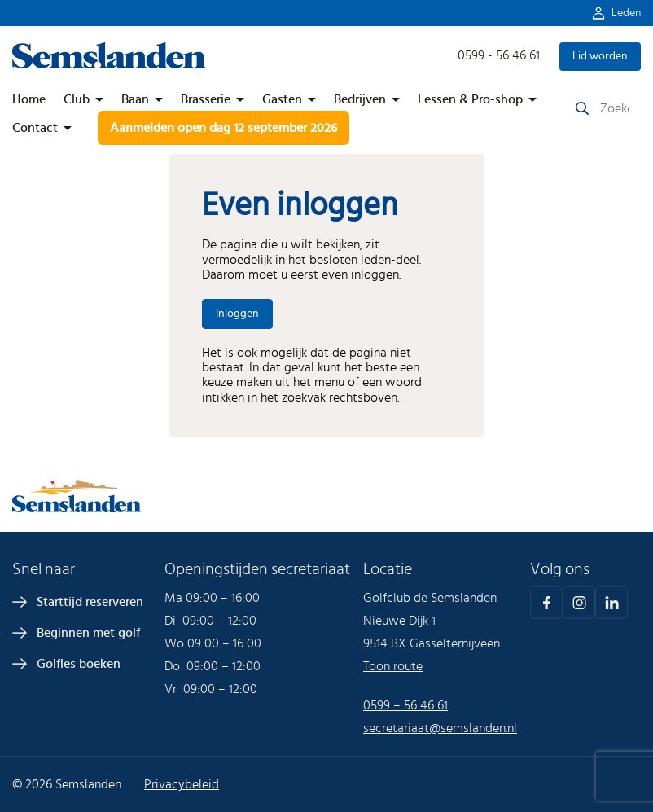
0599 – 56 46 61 (405, 705)
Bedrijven (360, 99)
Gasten (282, 99)
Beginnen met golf (88, 633)
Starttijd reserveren (90, 602)
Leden (626, 13)
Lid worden (600, 56)
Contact (35, 128)
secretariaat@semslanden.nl (440, 728)
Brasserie (206, 99)
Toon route (393, 666)
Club (77, 99)
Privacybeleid (182, 784)
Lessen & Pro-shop (470, 99)
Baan (135, 99)
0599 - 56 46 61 (499, 55)
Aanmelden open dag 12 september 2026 (224, 128)
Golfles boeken (79, 664)
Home (29, 99)
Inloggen (237, 314)
